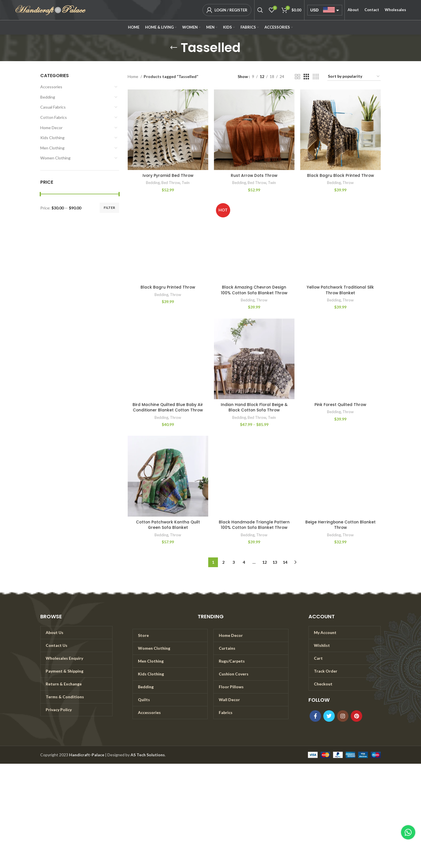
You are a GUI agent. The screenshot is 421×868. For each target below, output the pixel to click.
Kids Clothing (52, 138)
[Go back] (174, 48)
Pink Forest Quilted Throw (340, 405)
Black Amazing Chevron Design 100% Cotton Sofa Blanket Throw (254, 290)
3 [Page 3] (234, 562)
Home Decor (51, 128)
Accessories (51, 87)
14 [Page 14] (285, 562)
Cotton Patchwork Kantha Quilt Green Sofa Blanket (168, 525)
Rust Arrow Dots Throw (254, 175)
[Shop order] (354, 77)
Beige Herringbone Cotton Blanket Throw (340, 525)
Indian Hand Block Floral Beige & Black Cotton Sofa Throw (254, 407)
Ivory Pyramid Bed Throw (168, 175)
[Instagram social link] (343, 716)
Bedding (48, 97)
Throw (348, 183)
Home (133, 76)
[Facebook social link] (315, 716)
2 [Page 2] (223, 562)
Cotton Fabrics (54, 117)
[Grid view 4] (316, 77)
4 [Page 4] (244, 562)
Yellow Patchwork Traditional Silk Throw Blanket (340, 290)
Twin (186, 183)
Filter (109, 208)
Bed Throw (171, 183)
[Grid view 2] (297, 77)
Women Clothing (55, 158)
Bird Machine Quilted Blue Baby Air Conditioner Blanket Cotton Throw (168, 407)
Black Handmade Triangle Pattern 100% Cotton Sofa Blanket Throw (254, 525)
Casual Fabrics (53, 107)
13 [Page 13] (275, 562)
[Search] (260, 10)
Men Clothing (52, 148)
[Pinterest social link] (356, 716)
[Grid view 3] (306, 77)
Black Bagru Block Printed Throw (340, 175)
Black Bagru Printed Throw (168, 287)
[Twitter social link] (329, 716)
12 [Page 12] (264, 562)
